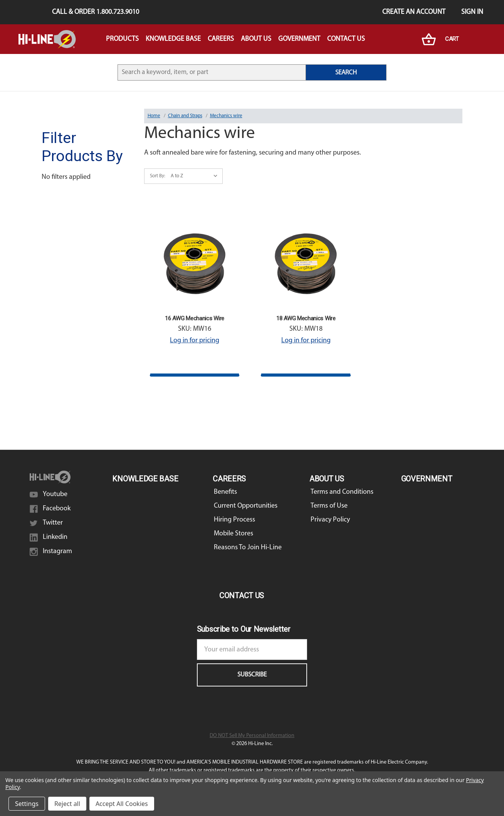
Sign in (472, 12)
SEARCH (346, 73)
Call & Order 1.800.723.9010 (96, 12)
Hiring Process (234, 520)
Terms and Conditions (342, 492)
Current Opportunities (246, 506)
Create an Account (414, 12)
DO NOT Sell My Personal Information (252, 736)
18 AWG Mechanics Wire (306, 318)
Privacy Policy (330, 520)
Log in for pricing (195, 341)
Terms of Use (329, 506)
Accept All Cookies (122, 804)
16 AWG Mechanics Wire (195, 318)
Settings (27, 804)
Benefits (225, 492)
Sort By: (158, 176)
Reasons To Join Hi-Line (248, 548)
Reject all (67, 804)
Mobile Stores (234, 534)
